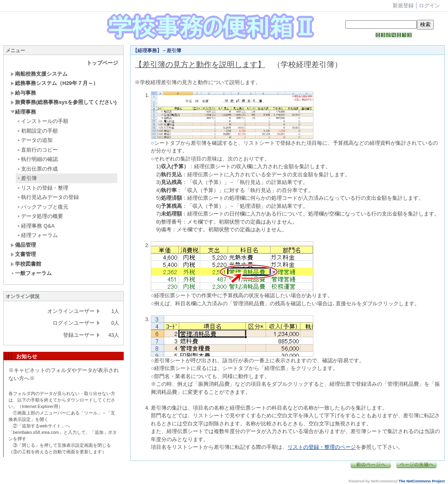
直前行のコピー (37, 150)
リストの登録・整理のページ (322, 447)
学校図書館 (26, 264)
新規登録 (403, 5)
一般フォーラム (31, 273)
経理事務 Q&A (36, 226)
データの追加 (35, 140)
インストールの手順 (42, 121)
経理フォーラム (37, 235)
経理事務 (23, 112)
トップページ (102, 63)
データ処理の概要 (40, 216)
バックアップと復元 (42, 207)
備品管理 (23, 245)
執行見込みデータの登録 (48, 197)
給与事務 (23, 93)
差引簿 (27, 178)
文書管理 (23, 254)
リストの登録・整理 (42, 188)
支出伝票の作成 (37, 169)
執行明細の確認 (37, 159)
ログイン (429, 5)
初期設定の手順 (37, 131)
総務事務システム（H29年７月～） (54, 83)
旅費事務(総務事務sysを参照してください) (63, 102)
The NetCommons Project (422, 481)
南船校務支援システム (39, 74)
